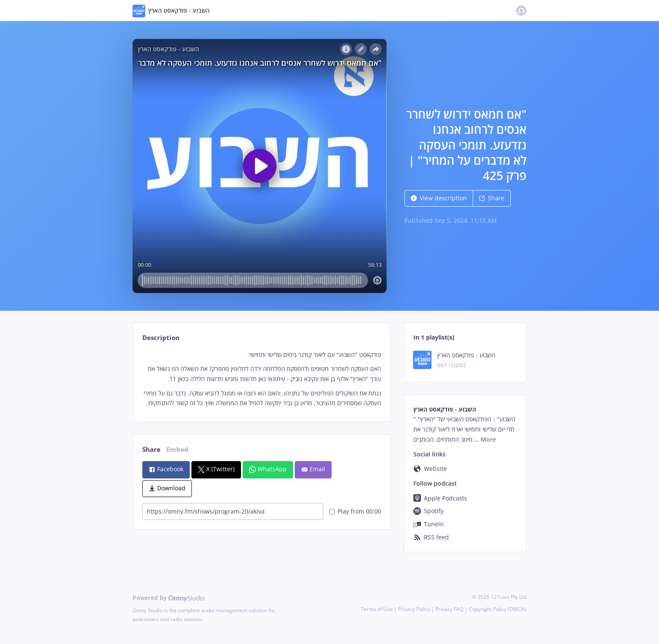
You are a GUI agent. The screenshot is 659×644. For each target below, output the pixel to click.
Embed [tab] (177, 449)
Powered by (169, 598)
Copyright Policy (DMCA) (498, 609)
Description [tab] (161, 338)
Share (492, 198)
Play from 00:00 (355, 511)
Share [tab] (151, 449)
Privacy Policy (414, 609)
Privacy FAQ (449, 609)
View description (439, 198)
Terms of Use (377, 609)
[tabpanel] (262, 379)
